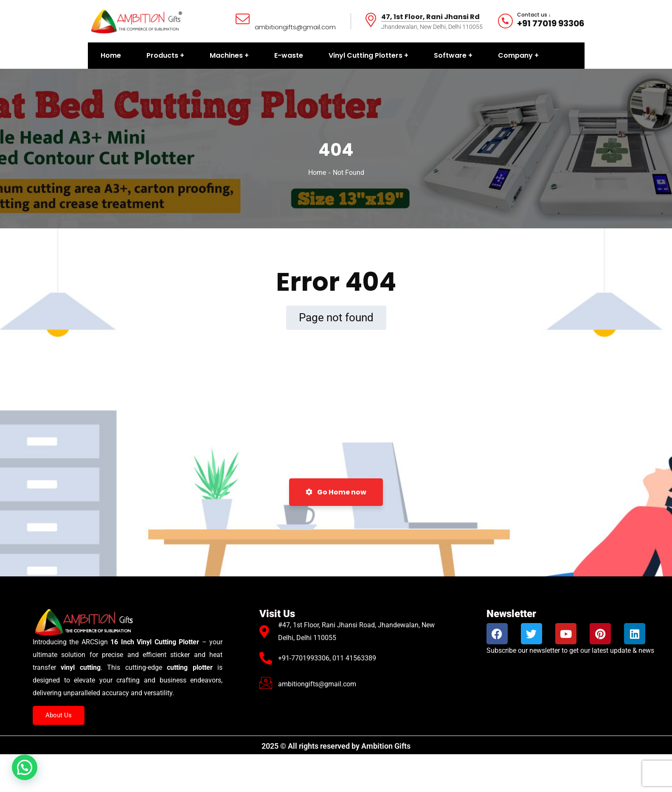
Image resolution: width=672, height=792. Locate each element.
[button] (25, 767)
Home (317, 173)
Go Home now (336, 492)
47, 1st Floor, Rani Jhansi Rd (430, 17)
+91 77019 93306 (551, 23)
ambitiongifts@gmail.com (295, 27)
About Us (59, 715)
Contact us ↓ (534, 15)
